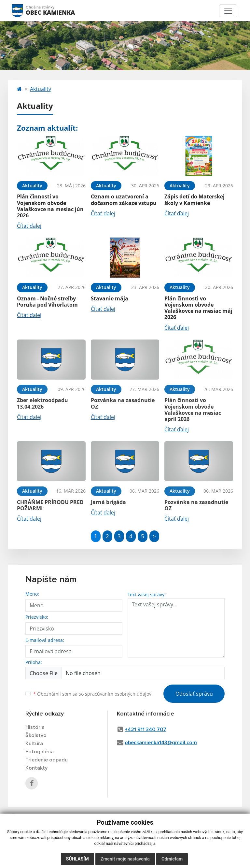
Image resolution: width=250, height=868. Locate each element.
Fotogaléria (40, 752)
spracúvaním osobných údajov (118, 694)
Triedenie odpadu (47, 760)
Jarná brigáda (108, 502)
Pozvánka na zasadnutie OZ (123, 403)
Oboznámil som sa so (92, 694)
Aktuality (41, 89)
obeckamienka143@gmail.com (161, 743)
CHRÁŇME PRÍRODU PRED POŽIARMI (50, 505)
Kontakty (36, 768)
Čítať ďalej (29, 226)
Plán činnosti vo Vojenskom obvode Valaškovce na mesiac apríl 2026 (193, 410)
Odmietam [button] (172, 859)
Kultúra (34, 744)
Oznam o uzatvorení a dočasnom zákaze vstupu (124, 200)
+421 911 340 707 (146, 730)
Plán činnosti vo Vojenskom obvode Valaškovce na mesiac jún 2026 (50, 206)
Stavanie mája (110, 298)
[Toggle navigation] (228, 11)
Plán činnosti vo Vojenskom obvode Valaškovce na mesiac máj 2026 (198, 308)
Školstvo (36, 735)
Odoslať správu (194, 694)
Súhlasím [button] (77, 859)
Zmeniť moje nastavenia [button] (125, 859)
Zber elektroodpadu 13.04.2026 (42, 403)
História (35, 727)
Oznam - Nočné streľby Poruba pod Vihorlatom (47, 302)
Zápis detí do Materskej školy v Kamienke (194, 200)
